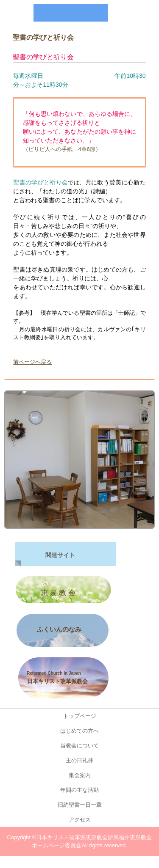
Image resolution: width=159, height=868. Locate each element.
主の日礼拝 (79, 760)
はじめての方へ (79, 731)
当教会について (79, 746)
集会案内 (80, 775)
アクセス (80, 820)
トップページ (80, 716)
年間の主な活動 (79, 790)
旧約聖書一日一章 (82, 805)
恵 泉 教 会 (57, 593)
